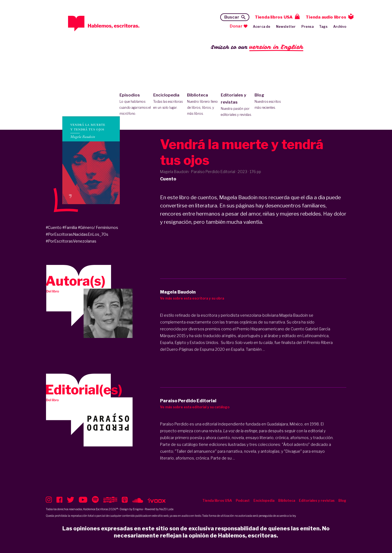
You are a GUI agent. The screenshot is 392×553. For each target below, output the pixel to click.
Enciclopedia (169, 102)
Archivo (340, 27)
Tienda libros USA (274, 17)
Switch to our (257, 47)
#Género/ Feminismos (98, 227)
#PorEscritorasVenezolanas (71, 241)
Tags (323, 27)
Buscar (232, 17)
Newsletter (286, 27)
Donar (236, 26)
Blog (270, 102)
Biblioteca (203, 105)
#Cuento (54, 227)
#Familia (70, 227)
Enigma (138, 509)
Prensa (307, 27)
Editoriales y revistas (236, 105)
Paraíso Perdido (174, 424)
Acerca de (262, 27)
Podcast (243, 501)
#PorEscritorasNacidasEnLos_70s (77, 234)
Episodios (135, 105)
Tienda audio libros (326, 17)
